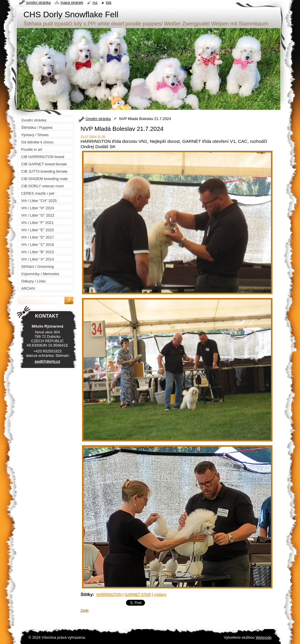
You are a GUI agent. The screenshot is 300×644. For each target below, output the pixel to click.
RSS (95, 2)
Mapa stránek (72, 2)
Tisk (109, 2)
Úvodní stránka (98, 119)
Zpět (85, 610)
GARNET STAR (138, 594)
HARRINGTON (109, 594)
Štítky (87, 594)
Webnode (264, 637)
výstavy (160, 594)
